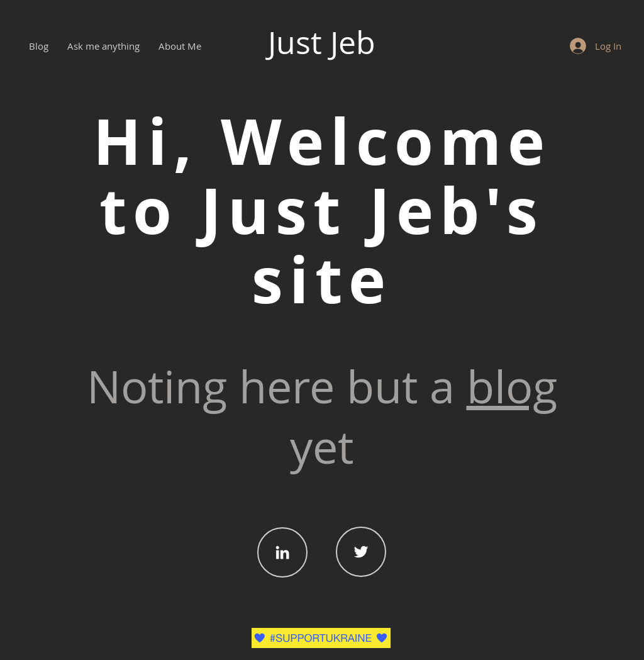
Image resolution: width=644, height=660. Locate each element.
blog (512, 386)
